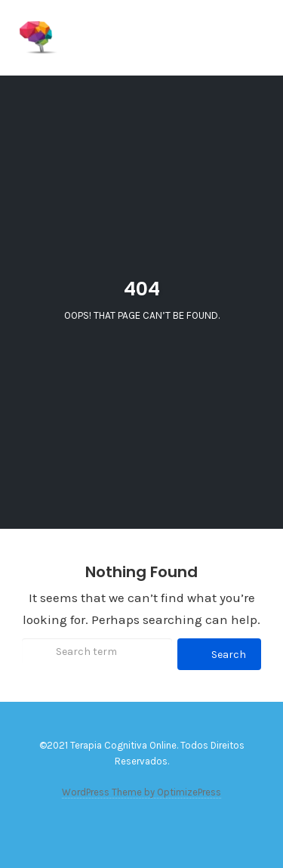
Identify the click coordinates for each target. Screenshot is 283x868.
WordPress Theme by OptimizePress (141, 792)
